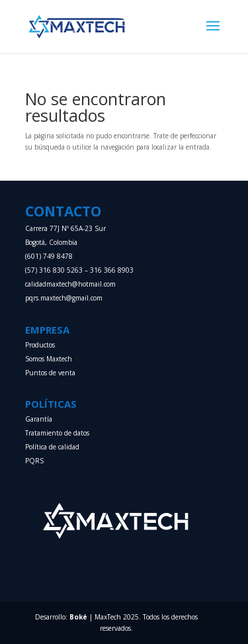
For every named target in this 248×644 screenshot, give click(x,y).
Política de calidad (52, 447)
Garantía (39, 419)
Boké (78, 617)
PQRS (34, 461)
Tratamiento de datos (57, 433)
